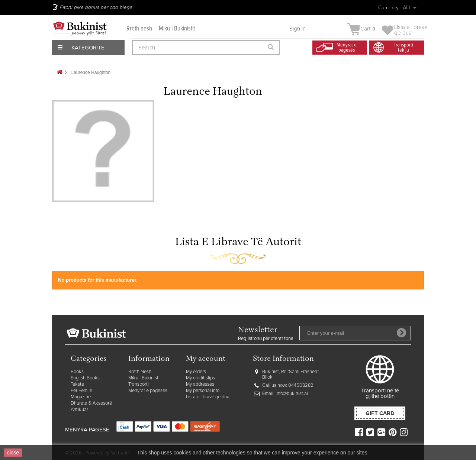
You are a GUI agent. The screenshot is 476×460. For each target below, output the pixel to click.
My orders (196, 372)
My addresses (200, 384)
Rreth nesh (139, 29)
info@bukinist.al (292, 394)
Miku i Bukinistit (177, 29)
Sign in (297, 29)
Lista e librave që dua (208, 397)
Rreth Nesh (140, 372)
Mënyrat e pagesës (148, 391)
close (13, 453)
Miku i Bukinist (143, 378)
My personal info (203, 391)
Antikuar (79, 410)
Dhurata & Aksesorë (91, 403)
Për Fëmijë (81, 391)
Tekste (77, 384)
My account (206, 359)
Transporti (139, 384)
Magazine (81, 397)
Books (77, 372)
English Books (85, 378)
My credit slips (200, 378)
